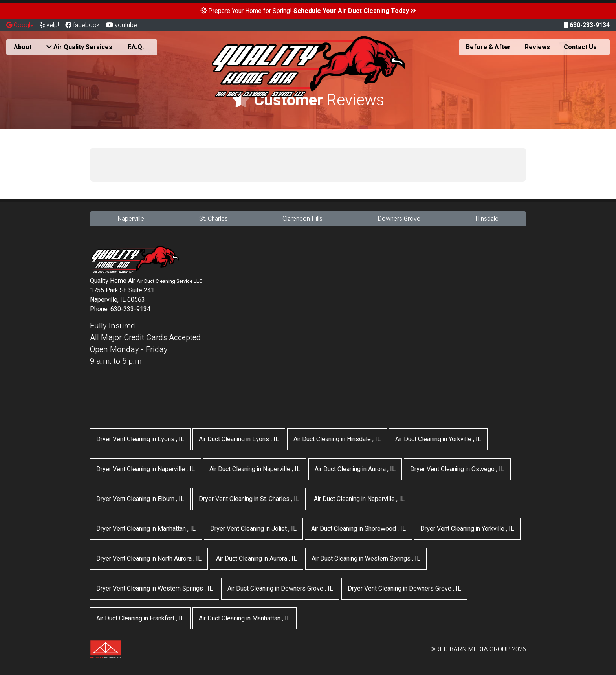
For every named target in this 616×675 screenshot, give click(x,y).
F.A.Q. (136, 47)
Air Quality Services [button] (79, 47)
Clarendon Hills (302, 219)
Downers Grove (399, 219)
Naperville (131, 219)
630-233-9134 (587, 25)
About (23, 47)
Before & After (488, 47)
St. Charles (214, 219)
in (140, 439)
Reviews (537, 47)
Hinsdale (487, 219)
